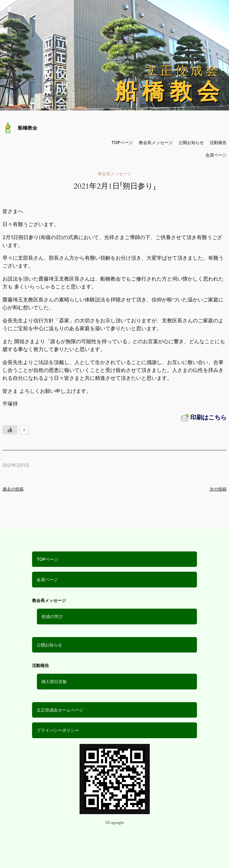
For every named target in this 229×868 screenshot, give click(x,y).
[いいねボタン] (10, 430)
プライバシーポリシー (58, 730)
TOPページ (47, 559)
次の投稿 (218, 489)
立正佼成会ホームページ (60, 710)
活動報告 (218, 142)
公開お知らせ (49, 645)
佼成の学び (52, 616)
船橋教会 (28, 128)
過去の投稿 (13, 489)
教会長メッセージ (156, 142)
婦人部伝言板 (54, 681)
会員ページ (47, 579)
